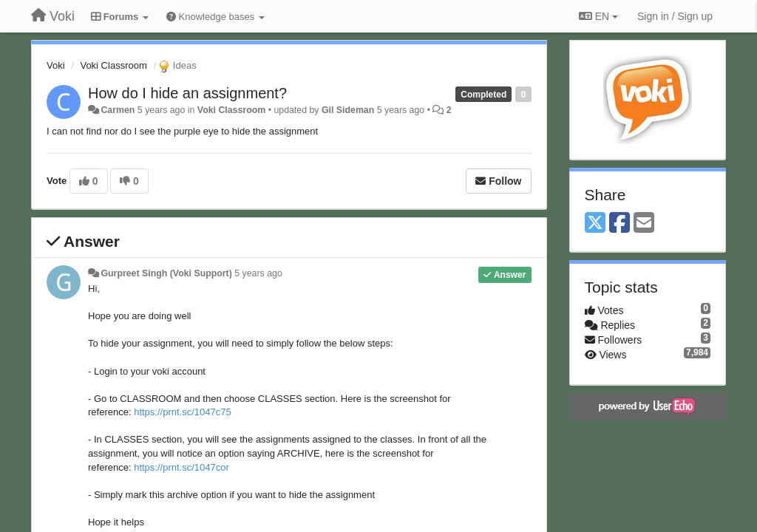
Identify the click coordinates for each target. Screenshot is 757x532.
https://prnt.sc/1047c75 (183, 412)
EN (598, 16)
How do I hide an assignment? (187, 93)
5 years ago (258, 273)
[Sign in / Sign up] (675, 16)
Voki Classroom (113, 65)
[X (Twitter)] (595, 224)
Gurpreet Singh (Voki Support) (166, 273)
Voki (56, 65)
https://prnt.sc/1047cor (181, 467)
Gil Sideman (348, 110)
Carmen (118, 110)
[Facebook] (619, 224)
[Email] (644, 224)
